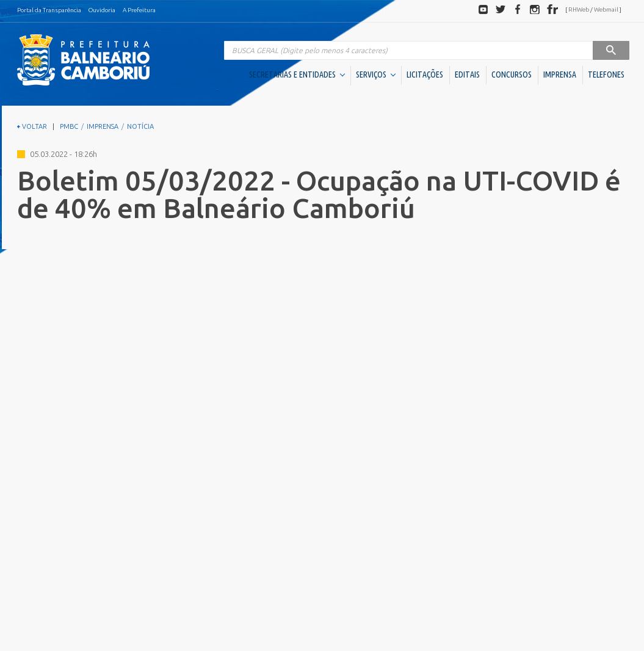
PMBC (69, 126)
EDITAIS (467, 75)
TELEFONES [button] (606, 75)
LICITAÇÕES (425, 75)
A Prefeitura (139, 10)
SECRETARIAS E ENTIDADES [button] (297, 75)
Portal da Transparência (49, 10)
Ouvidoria (102, 10)
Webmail (606, 9)
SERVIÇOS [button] (376, 75)
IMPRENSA (560, 75)
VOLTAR (32, 126)
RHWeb (579, 9)
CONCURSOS (512, 75)
